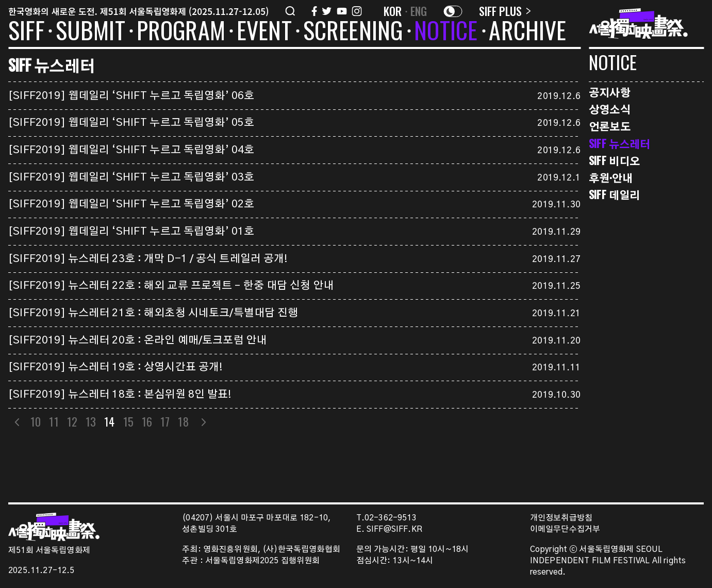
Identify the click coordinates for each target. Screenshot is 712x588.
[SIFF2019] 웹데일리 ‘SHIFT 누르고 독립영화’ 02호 (131, 204)
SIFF (26, 32)
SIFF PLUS (505, 11)
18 (184, 421)
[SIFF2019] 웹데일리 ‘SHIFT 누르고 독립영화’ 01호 (131, 232)
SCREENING (353, 32)
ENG (419, 11)
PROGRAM (181, 32)
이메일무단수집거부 (565, 529)
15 (128, 421)
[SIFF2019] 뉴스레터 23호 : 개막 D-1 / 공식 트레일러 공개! (148, 259)
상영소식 (610, 109)
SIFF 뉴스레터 (619, 144)
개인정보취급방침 (561, 518)
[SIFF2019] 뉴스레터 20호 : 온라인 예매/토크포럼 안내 (138, 340)
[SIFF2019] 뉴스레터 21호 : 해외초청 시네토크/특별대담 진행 (153, 313)
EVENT (264, 32)
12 (72, 421)
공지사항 (610, 92)
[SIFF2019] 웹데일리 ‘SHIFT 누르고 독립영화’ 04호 (131, 150)
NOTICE (446, 32)
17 (165, 421)
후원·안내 (611, 178)
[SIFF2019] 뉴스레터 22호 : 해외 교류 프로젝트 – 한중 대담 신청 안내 (171, 286)
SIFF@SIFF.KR (394, 529)
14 (110, 421)
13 (91, 421)
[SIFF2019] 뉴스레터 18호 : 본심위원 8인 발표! (120, 395)
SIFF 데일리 (614, 195)
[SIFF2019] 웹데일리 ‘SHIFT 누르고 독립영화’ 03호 (131, 177)
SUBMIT (90, 32)
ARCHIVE (527, 32)
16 (147, 421)
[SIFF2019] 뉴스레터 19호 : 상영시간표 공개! (115, 367)
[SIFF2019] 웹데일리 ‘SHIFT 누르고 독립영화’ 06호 (131, 96)
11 (54, 421)
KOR (393, 11)
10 (36, 421)
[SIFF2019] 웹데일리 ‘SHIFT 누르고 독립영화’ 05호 (131, 123)
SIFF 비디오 (614, 161)
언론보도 (610, 126)
